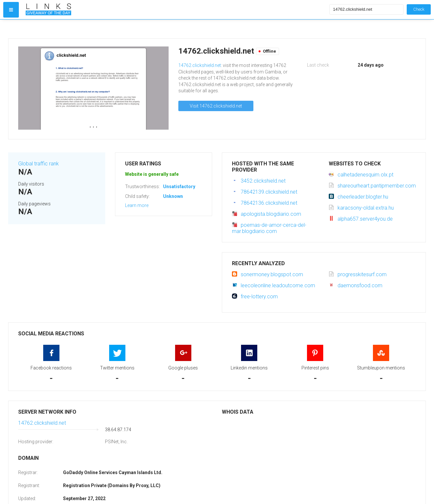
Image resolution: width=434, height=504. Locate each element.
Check (419, 9)
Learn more (137, 205)
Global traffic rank (38, 164)
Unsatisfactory (179, 187)
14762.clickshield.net (200, 65)
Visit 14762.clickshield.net (216, 106)
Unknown (173, 196)
